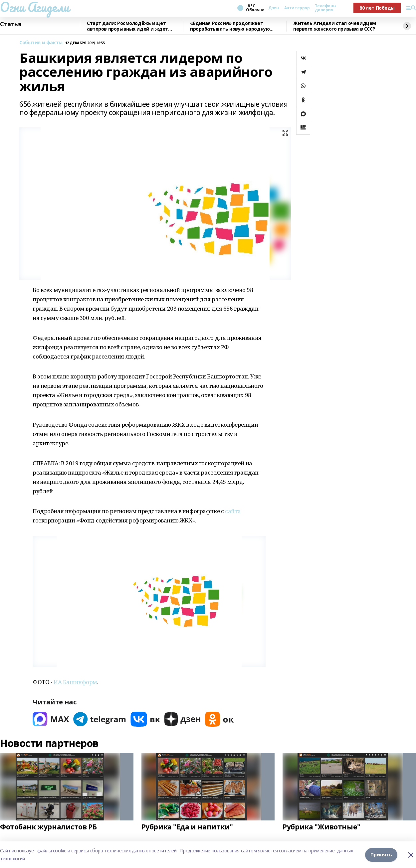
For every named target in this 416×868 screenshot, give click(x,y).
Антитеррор (297, 8)
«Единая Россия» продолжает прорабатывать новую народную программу (230, 26)
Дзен (273, 8)
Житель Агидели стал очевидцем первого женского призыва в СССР (335, 26)
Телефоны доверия (325, 8)
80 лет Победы (377, 8)
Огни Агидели (35, 7)
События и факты (41, 43)
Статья (11, 24)
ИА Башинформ (75, 682)
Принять (381, 855)
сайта (233, 511)
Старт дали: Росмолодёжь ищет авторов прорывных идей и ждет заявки (127, 26)
